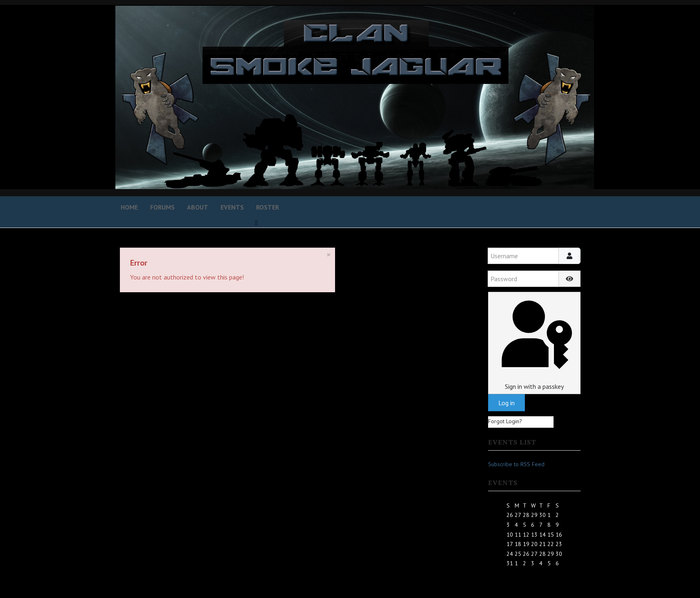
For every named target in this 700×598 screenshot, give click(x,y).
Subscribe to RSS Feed (516, 464)
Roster (268, 207)
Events (232, 207)
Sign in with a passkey (534, 343)
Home (129, 207)
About (198, 207)
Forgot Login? (505, 421)
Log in (506, 403)
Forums (162, 207)
